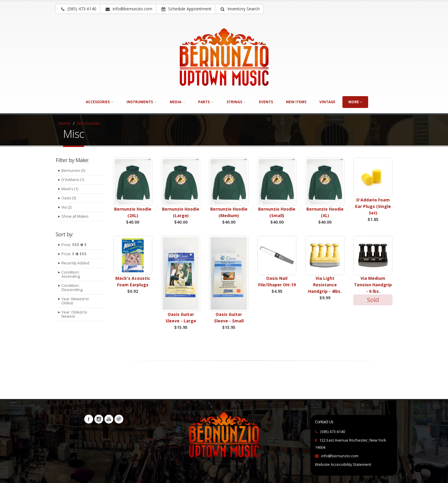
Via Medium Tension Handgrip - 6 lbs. (373, 285)
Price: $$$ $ (74, 245)
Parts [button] (206, 102)
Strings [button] (236, 102)
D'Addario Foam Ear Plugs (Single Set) (373, 206)
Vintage (327, 102)
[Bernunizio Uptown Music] (224, 57)
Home (64, 123)
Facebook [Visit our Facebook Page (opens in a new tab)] (89, 419)
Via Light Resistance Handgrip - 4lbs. (325, 285)
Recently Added (75, 263)
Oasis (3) (69, 198)
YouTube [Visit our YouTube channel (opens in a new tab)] (109, 419)
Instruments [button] (142, 102)
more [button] (355, 102)
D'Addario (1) (73, 180)
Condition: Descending (72, 288)
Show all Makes (75, 216)
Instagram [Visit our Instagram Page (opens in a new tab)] (99, 419)
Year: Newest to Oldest (75, 301)
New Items (296, 102)
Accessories (89, 123)
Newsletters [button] (119, 419)
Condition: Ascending (71, 274)
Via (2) (67, 207)
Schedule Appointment (186, 9)
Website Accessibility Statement (343, 465)
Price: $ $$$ (74, 254)
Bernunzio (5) (73, 171)
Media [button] (177, 102)
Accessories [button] (100, 102)
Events (266, 102)
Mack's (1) (70, 189)
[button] (239, 9)
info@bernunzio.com (340, 456)
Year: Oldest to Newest (75, 314)
